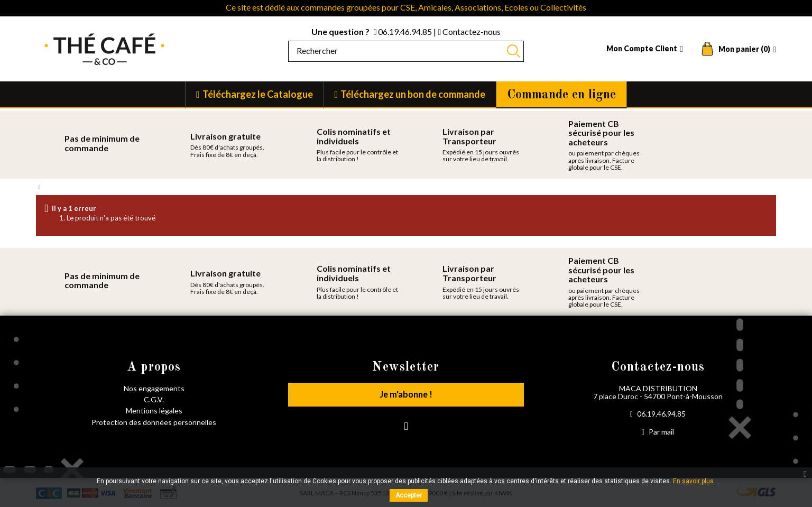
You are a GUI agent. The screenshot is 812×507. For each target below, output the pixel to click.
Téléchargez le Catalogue (258, 94)
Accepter (409, 495)
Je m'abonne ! (406, 396)
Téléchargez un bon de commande (413, 94)
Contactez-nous (469, 31)
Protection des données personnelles (154, 422)
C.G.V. (154, 399)
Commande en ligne (561, 95)
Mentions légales (154, 411)
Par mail (658, 432)
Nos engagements (154, 388)
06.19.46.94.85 (404, 31)
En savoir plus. (694, 481)
